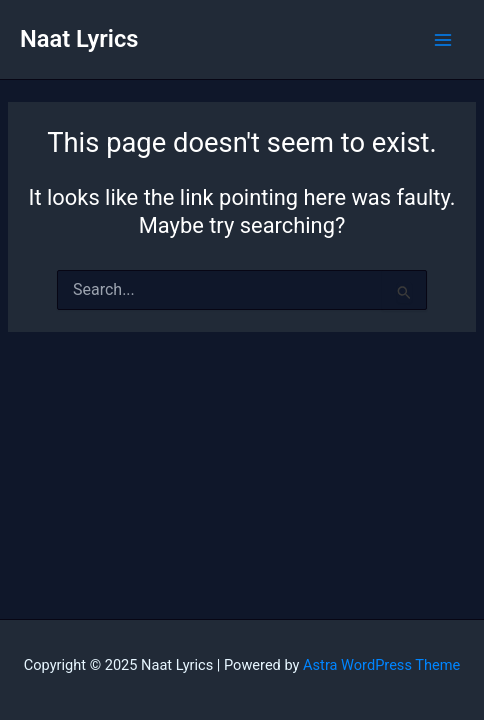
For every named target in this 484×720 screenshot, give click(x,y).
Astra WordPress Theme (381, 665)
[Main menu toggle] (443, 40)
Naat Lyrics (79, 39)
